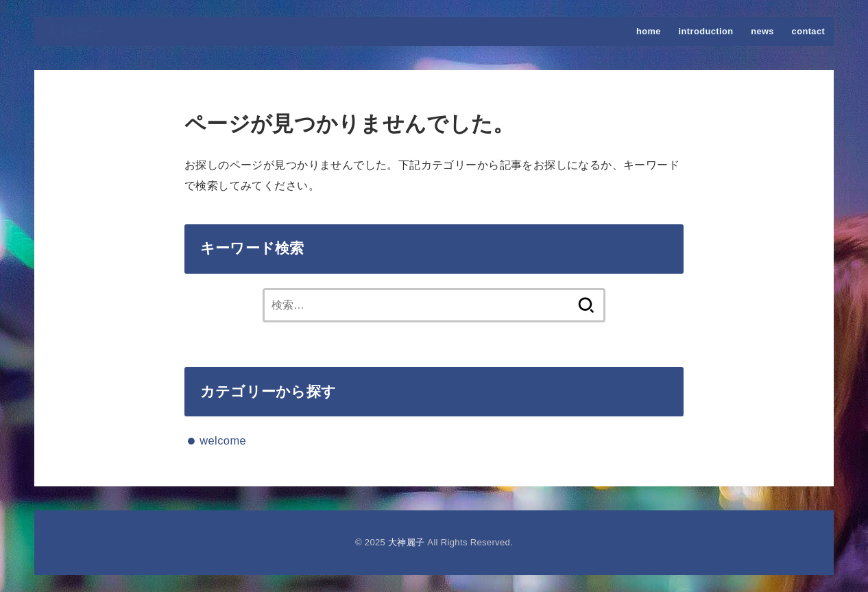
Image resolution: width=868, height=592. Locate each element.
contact (809, 31)
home (649, 31)
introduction (706, 31)
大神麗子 (75, 32)
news (762, 31)
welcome (223, 440)
